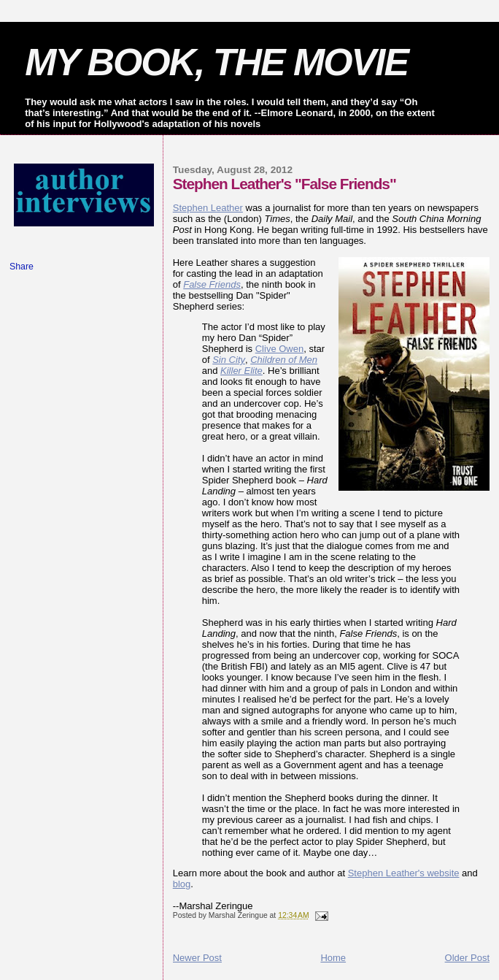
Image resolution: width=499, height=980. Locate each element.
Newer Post (197, 958)
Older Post (467, 958)
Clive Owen (279, 349)
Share (22, 267)
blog (182, 884)
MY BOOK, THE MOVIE (216, 62)
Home (333, 958)
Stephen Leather (208, 208)
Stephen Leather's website (404, 873)
